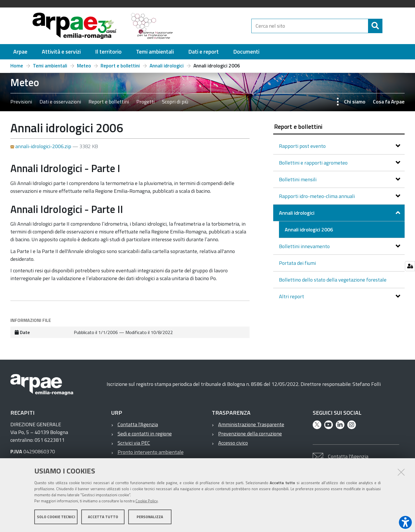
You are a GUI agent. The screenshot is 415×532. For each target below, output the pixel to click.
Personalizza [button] (150, 517)
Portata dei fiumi (297, 263)
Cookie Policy (147, 501)
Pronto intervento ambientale (151, 452)
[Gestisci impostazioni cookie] (410, 266)
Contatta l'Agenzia (138, 424)
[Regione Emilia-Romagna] (215, 26)
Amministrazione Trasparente (251, 424)
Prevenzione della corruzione (250, 434)
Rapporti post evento (303, 146)
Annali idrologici (167, 66)
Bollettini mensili (298, 179)
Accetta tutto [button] (103, 517)
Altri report (292, 296)
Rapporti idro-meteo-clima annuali (317, 196)
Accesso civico (233, 443)
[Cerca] (387, 26)
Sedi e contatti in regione (145, 434)
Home (17, 66)
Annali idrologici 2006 (309, 230)
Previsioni (21, 102)
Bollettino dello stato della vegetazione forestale (333, 280)
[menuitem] (20, 52)
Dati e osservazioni (60, 102)
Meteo (84, 66)
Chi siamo (355, 102)
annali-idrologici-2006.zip (41, 146)
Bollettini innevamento (305, 246)
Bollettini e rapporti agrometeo (314, 163)
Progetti (145, 102)
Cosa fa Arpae (389, 102)
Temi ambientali (50, 66)
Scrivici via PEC (134, 443)
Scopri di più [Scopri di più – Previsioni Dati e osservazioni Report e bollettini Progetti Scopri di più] (175, 102)
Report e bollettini (120, 66)
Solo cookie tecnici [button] (56, 517)
